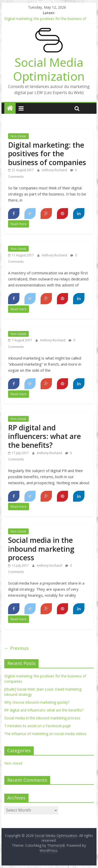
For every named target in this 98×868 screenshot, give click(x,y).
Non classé (18, 136)
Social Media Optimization (49, 69)
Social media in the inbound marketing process (41, 549)
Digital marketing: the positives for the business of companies (47, 153)
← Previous (17, 648)
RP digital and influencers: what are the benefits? (44, 436)
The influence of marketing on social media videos (45, 734)
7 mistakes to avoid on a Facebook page (38, 726)
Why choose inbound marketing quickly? (37, 702)
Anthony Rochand (55, 170)
